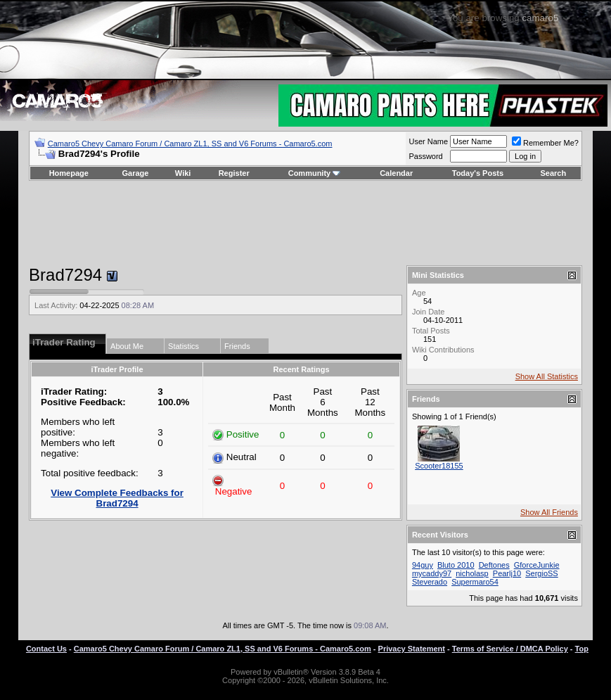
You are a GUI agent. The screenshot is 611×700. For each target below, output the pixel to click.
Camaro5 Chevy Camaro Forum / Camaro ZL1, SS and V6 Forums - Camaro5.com (190, 144)
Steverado (430, 582)
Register (234, 173)
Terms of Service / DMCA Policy (510, 649)
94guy (423, 565)
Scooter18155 (439, 466)
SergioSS (541, 573)
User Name (428, 141)
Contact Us (46, 649)
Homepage (69, 173)
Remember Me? (545, 143)
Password (425, 156)
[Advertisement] (305, 223)
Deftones (494, 565)
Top (582, 649)
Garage (136, 173)
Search (554, 173)
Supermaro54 (475, 582)
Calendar (396, 173)
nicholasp (472, 573)
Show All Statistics (547, 376)
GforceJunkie (537, 565)
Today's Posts (478, 173)
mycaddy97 (432, 573)
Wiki (183, 173)
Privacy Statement (412, 649)
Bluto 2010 (456, 565)
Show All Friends (549, 512)
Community (315, 173)
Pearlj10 (507, 573)
